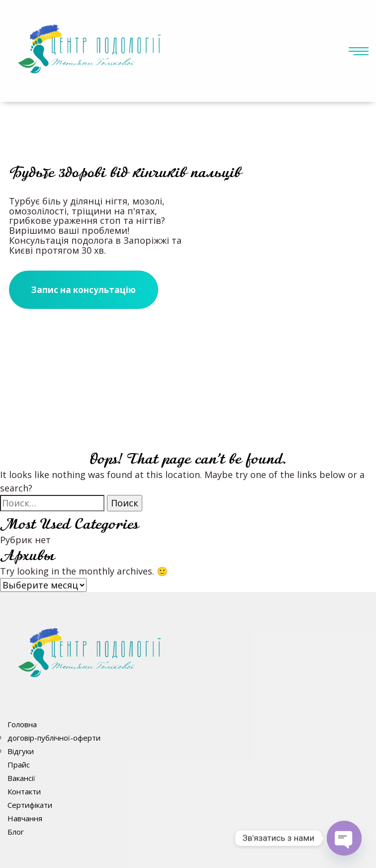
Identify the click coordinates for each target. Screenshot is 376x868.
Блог (16, 832)
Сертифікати (30, 805)
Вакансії (21, 778)
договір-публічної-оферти (54, 738)
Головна (22, 724)
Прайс (19, 765)
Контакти (24, 791)
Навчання (25, 818)
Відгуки (21, 751)
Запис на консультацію (84, 290)
